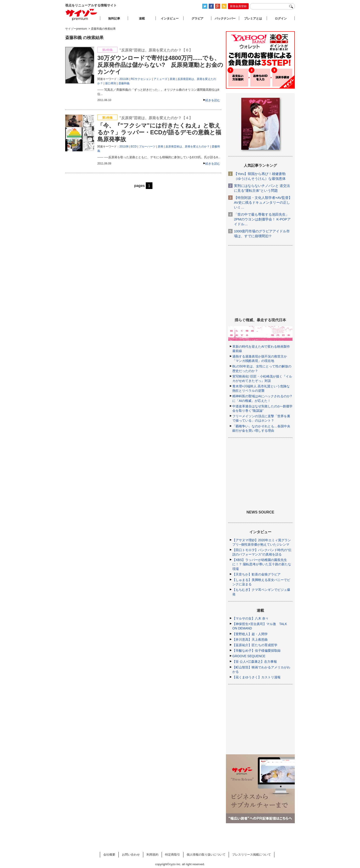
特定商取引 (173, 855)
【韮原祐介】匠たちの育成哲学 (255, 645)
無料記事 (114, 18)
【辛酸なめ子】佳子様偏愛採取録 (256, 651)
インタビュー (170, 18)
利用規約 (152, 855)
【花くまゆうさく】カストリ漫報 (256, 677)
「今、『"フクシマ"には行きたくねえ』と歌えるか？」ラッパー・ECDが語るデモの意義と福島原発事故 (159, 132)
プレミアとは (253, 18)
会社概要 (109, 855)
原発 (172, 79)
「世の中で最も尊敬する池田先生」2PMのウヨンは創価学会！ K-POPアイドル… (262, 219)
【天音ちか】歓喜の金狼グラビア (256, 574)
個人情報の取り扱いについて (206, 855)
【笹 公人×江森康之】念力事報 (255, 662)
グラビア (197, 18)
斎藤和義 (124, 83)
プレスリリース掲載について (252, 855)
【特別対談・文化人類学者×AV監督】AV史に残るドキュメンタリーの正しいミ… (263, 202)
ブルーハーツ (147, 147)
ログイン (281, 18)
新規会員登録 (238, 6)
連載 (142, 18)
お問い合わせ (131, 855)
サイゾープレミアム (82, 15)
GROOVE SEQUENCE (249, 656)
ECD (134, 147)
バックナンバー (225, 18)
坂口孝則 (111, 83)
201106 (124, 79)
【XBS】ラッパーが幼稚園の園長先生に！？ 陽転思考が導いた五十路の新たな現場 (262, 564)
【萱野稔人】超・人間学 (250, 634)
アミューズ (160, 79)
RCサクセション (141, 79)
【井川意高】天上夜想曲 (250, 640)
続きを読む (213, 100)
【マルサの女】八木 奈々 (250, 618)
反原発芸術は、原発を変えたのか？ (188, 147)
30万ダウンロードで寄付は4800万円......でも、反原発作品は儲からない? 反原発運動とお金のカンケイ (160, 65)
